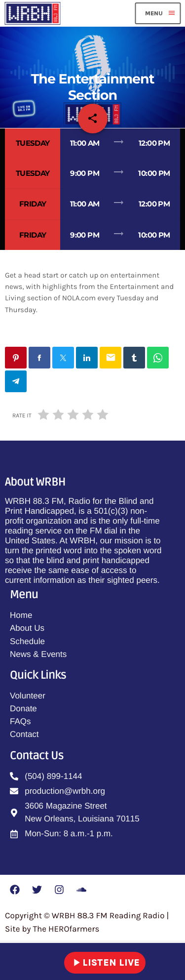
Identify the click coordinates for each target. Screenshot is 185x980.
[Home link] (32, 13)
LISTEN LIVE (105, 963)
